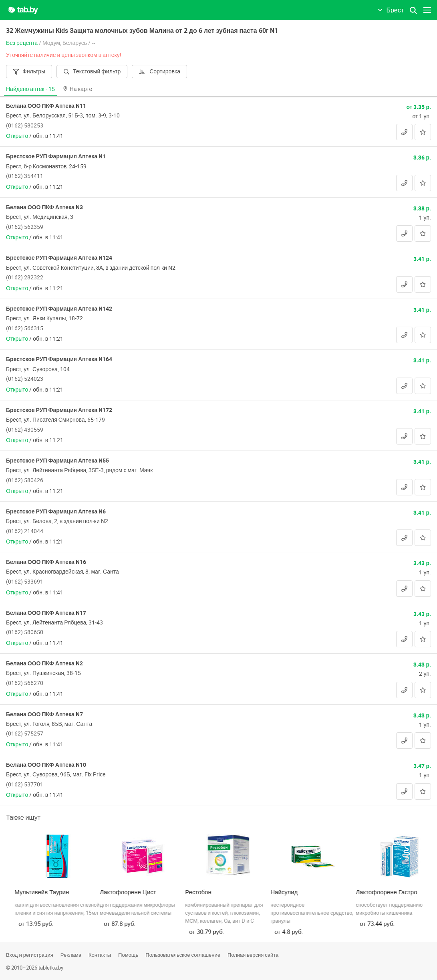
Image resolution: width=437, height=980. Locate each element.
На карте (78, 89)
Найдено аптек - (30, 89)
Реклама (71, 955)
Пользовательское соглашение (183, 955)
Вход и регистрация (30, 955)
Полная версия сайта (253, 955)
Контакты (100, 955)
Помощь (128, 955)
